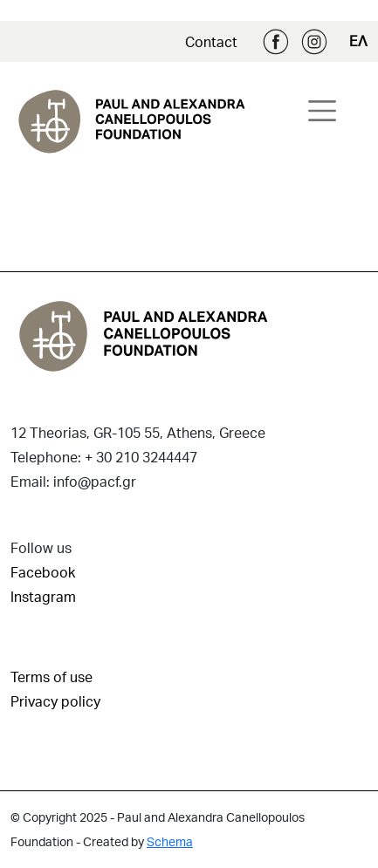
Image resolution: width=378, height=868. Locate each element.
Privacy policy (55, 701)
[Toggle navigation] (322, 111)
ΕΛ (358, 41)
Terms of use (52, 677)
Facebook (276, 42)
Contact (211, 41)
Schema (170, 841)
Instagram (314, 42)
